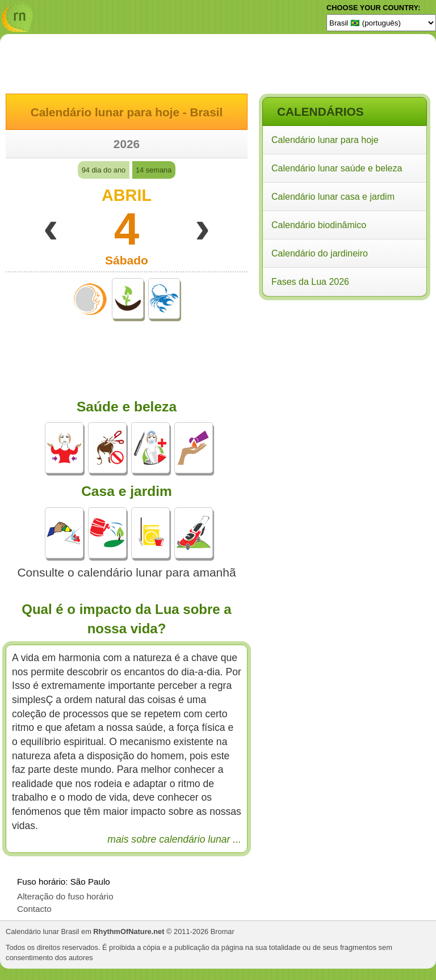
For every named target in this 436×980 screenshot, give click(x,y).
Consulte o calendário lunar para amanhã (126, 572)
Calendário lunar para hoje (325, 140)
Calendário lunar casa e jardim (333, 197)
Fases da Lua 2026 (310, 282)
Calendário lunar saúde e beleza (337, 168)
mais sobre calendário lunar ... (174, 839)
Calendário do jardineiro (320, 253)
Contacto (34, 909)
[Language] (381, 23)
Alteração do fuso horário (65, 896)
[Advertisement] (344, 377)
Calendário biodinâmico (319, 225)
